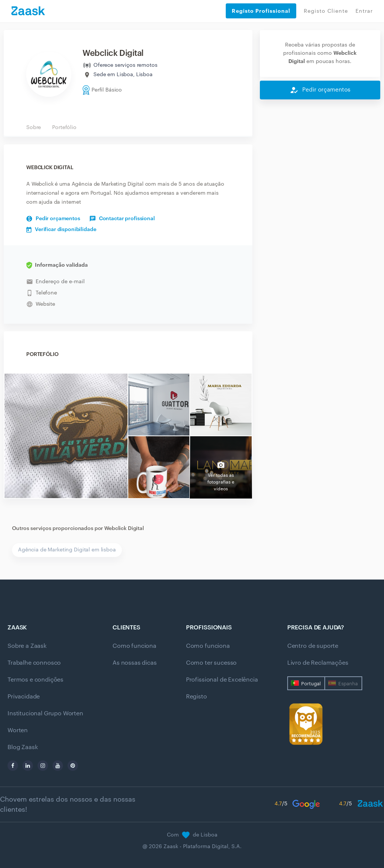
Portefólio (64, 128)
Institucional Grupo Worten (45, 713)
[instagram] (43, 766)
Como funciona (134, 646)
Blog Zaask (22, 747)
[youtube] (58, 766)
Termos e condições (35, 680)
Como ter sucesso (211, 663)
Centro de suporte (313, 646)
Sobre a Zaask (27, 646)
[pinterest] (73, 766)
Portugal (311, 684)
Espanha (348, 684)
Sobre (34, 128)
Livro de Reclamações (318, 663)
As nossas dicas (135, 663)
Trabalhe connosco (34, 663)
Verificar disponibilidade (61, 230)
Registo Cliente (326, 11)
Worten (18, 730)
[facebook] (13, 766)
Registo (196, 697)
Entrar (364, 11)
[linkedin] (28, 766)
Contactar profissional (122, 219)
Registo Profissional (261, 11)
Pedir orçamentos (53, 219)
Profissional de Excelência (222, 680)
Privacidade (24, 697)
